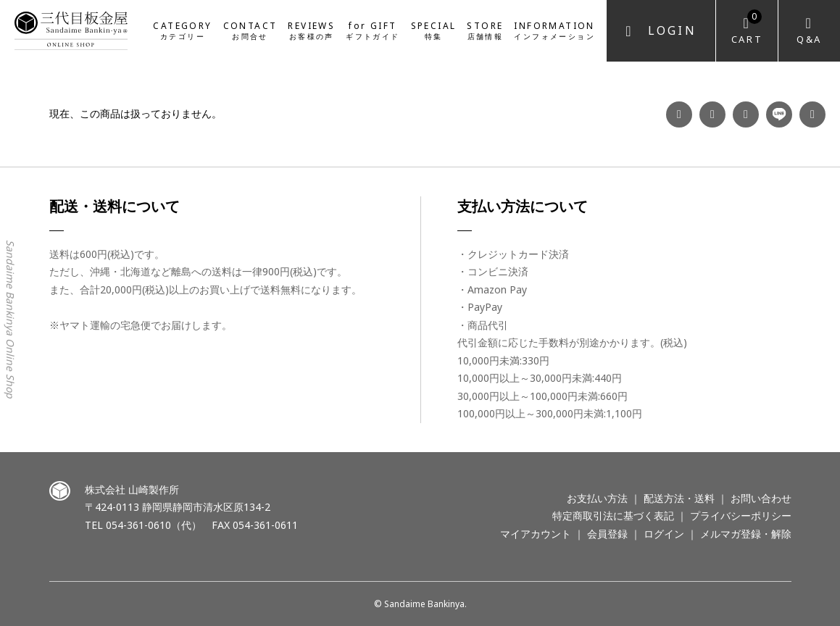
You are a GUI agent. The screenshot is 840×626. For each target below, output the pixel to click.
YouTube (746, 114)
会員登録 (607, 534)
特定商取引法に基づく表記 (613, 516)
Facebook (679, 114)
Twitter (812, 114)
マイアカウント (536, 534)
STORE (485, 30)
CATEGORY (182, 30)
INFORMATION (554, 30)
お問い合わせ (761, 498)
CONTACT (250, 30)
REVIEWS (311, 30)
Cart (747, 28)
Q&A (809, 39)
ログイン (664, 534)
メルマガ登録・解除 (746, 534)
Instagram (712, 114)
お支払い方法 (597, 498)
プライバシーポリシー (741, 516)
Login (672, 30)
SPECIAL (434, 30)
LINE (779, 114)
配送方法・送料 (679, 498)
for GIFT (373, 30)
